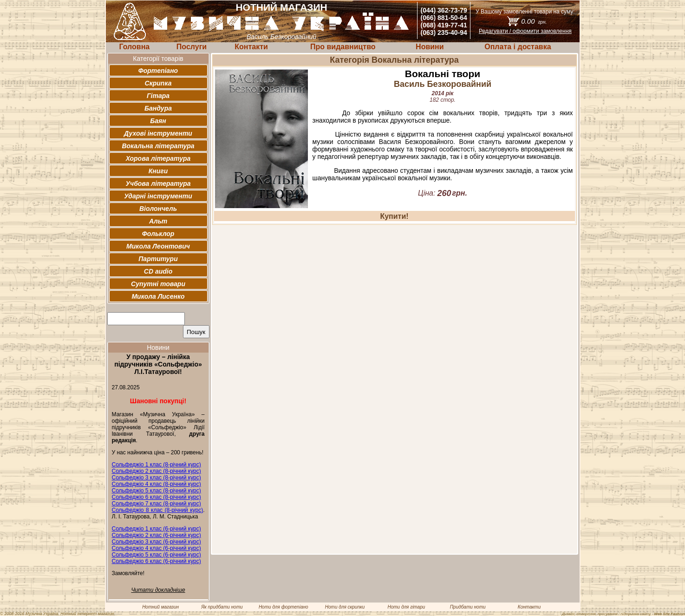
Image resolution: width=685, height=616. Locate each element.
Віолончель (158, 209)
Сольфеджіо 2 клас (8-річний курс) (157, 471)
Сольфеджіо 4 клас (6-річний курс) (157, 548)
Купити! (394, 216)
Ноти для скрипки (345, 607)
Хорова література (158, 158)
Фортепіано (158, 71)
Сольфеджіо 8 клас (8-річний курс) (158, 510)
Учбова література (158, 183)
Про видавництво (343, 47)
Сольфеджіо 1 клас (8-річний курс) (157, 465)
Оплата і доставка (518, 47)
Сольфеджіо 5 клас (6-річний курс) (157, 555)
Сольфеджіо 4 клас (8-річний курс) (157, 484)
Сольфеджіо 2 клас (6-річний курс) (157, 535)
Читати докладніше (158, 590)
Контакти (251, 47)
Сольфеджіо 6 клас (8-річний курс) (157, 497)
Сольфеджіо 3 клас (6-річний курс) (157, 542)
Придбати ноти (468, 607)
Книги (158, 171)
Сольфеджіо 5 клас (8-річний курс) (157, 491)
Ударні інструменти (158, 196)
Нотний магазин (160, 607)
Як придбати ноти (222, 607)
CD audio (158, 271)
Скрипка (158, 83)
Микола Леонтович (158, 246)
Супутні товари (158, 284)
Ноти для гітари (406, 607)
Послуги (192, 47)
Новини (430, 47)
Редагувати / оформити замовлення (525, 31)
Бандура (158, 108)
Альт (158, 221)
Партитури (158, 259)
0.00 (534, 21)
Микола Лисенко (158, 296)
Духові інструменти (158, 133)
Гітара (158, 96)
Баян (158, 121)
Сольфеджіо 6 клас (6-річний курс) (157, 561)
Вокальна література (158, 146)
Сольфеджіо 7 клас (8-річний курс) (157, 504)
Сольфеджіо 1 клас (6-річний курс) (157, 529)
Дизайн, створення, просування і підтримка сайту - (623, 614)
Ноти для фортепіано (284, 607)
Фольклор (158, 234)
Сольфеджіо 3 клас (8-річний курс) (157, 478)
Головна (134, 47)
